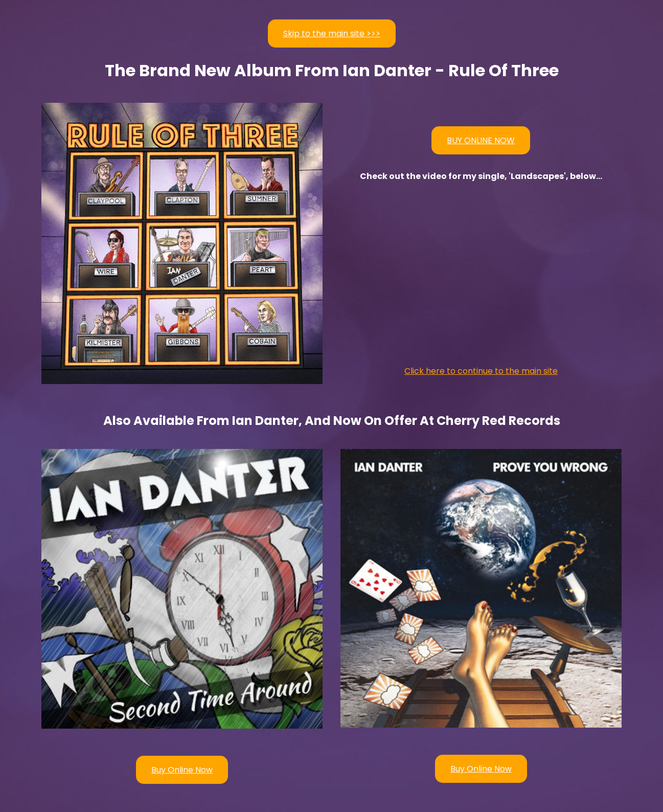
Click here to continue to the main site (481, 371)
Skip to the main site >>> (332, 33)
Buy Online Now (182, 770)
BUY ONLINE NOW (481, 140)
